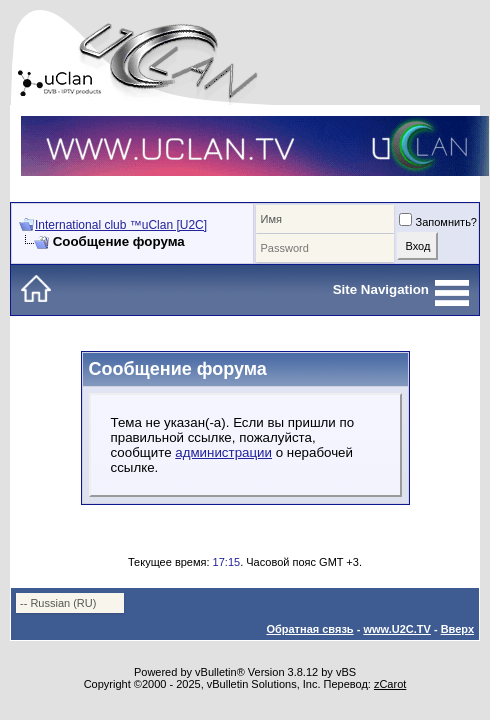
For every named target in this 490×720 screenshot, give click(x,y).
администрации (223, 452)
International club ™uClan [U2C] (121, 225)
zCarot (390, 684)
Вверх (457, 629)
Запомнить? (438, 222)
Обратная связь (309, 629)
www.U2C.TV (396, 629)
